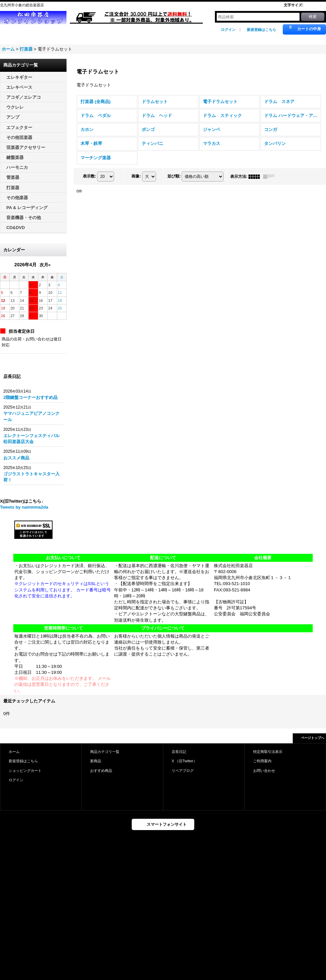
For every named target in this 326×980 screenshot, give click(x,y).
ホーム (14, 752)
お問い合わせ (264, 771)
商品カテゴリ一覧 (105, 752)
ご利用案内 (262, 761)
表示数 (89, 176)
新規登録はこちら (261, 30)
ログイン (228, 30)
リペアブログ (183, 771)
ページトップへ (313, 738)
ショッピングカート (25, 771)
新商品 (96, 761)
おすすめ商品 (101, 771)
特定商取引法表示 (268, 752)
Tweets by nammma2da (24, 507)
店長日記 (179, 752)
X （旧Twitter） (184, 761)
